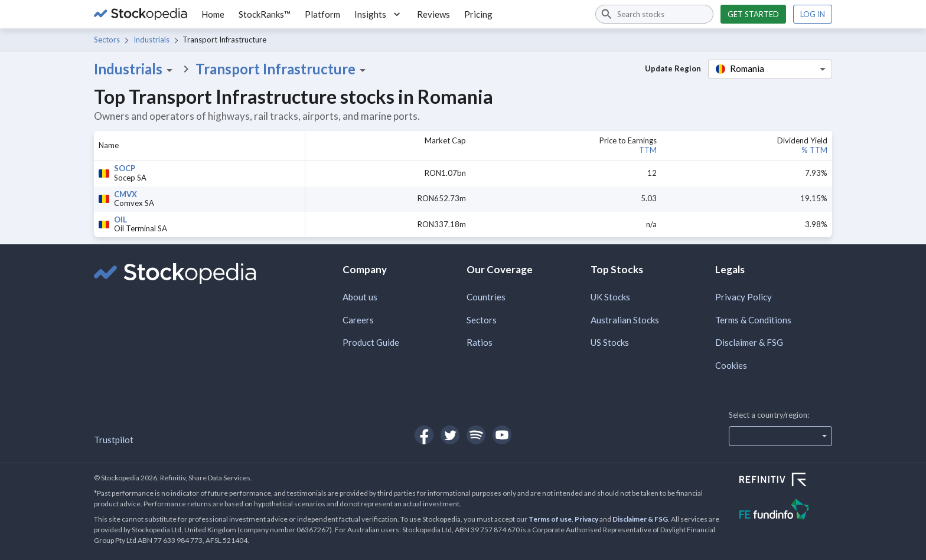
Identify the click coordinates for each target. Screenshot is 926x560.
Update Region (673, 68)
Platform (322, 14)
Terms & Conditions (753, 320)
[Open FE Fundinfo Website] (786, 511)
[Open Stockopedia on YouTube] (502, 435)
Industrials (151, 40)
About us (360, 297)
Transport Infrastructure (283, 69)
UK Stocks (610, 297)
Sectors (107, 40)
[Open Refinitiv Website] (786, 481)
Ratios (480, 342)
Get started (753, 14)
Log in (813, 14)
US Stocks (610, 342)
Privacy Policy (744, 297)
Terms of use (550, 519)
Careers (358, 320)
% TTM (814, 150)
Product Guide (371, 342)
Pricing (478, 14)
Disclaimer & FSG (749, 342)
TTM (648, 150)
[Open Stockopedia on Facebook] (424, 435)
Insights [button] (379, 14)
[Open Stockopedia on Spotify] (476, 435)
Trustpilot (114, 440)
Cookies (731, 365)
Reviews (433, 14)
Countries (486, 297)
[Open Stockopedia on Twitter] (450, 435)
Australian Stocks (625, 320)
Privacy (586, 519)
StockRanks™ (265, 14)
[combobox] (654, 14)
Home (213, 14)
